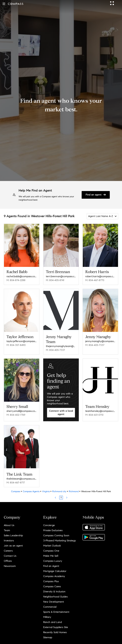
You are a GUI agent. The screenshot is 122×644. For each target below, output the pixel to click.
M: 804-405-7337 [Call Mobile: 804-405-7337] (55, 350)
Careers (8, 551)
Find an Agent (51, 566)
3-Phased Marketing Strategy (60, 541)
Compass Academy (54, 576)
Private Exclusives (53, 530)
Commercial (50, 607)
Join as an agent (13, 546)
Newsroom (10, 566)
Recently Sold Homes (55, 632)
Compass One (51, 551)
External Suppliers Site (56, 627)
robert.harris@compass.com (100, 276)
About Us (9, 525)
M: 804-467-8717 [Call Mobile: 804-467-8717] (16, 483)
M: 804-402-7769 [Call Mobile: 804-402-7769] (16, 415)
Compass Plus (51, 581)
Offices (8, 561)
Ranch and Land (53, 622)
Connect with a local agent (61, 412)
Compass (16, 491)
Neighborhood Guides (55, 597)
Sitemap (48, 637)
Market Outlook (52, 546)
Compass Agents (31, 491)
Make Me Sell (51, 556)
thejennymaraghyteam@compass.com (61, 346)
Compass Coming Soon (56, 535)
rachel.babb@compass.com (22, 276)
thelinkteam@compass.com (22, 479)
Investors (9, 541)
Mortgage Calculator (55, 571)
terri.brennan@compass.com (61, 276)
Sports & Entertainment (56, 612)
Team (7, 530)
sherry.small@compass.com (22, 411)
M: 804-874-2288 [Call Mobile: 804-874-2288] (16, 280)
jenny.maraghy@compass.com (100, 341)
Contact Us (10, 556)
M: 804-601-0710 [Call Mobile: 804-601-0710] (94, 415)
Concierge (49, 525)
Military (47, 617)
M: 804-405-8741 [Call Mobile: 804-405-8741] (55, 280)
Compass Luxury (53, 561)
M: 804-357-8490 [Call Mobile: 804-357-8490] (16, 345)
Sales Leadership (13, 535)
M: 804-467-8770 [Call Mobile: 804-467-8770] (95, 280)
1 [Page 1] (61, 497)
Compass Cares (52, 586)
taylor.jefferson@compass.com (22, 341)
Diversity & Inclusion (54, 592)
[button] (4, 4)
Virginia (46, 491)
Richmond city (59, 491)
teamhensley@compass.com (100, 411)
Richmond (74, 491)
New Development (54, 602)
